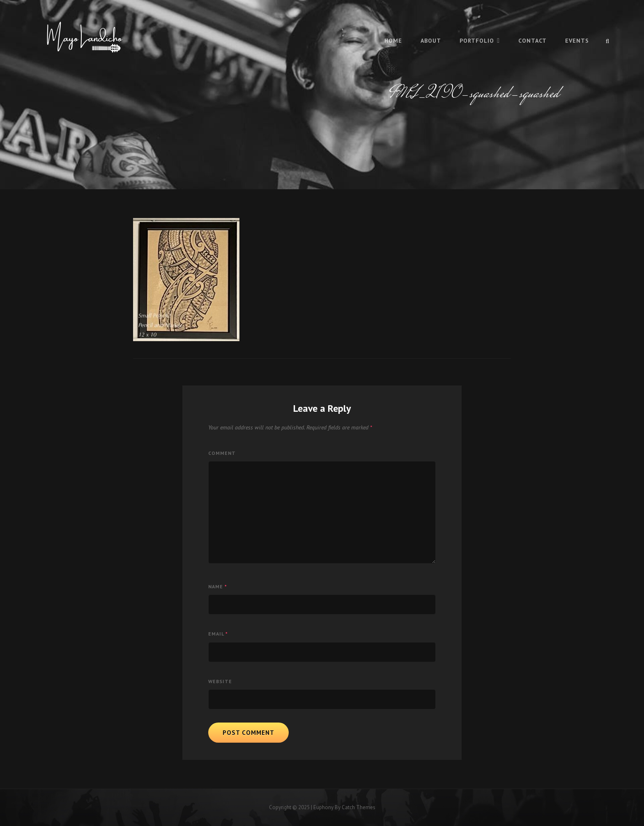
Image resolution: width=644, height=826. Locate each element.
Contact (532, 41)
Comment (222, 453)
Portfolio (477, 41)
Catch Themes (359, 807)
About (431, 41)
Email (218, 634)
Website (220, 681)
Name (218, 586)
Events (577, 41)
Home (393, 41)
